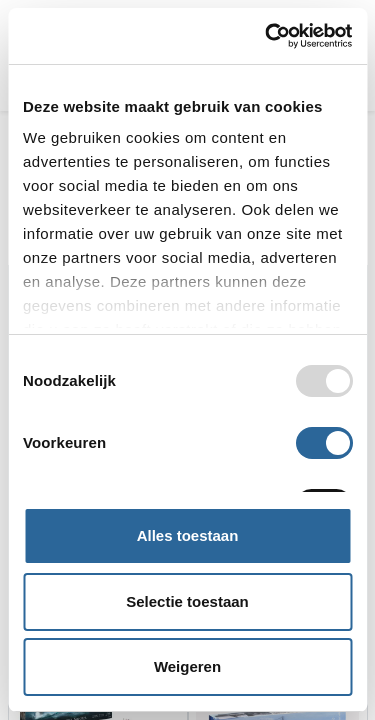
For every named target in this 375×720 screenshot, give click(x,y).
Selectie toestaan (187, 601)
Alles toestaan (188, 535)
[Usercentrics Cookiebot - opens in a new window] (267, 36)
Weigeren (187, 666)
